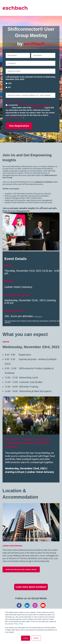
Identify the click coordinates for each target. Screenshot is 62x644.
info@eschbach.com (14, 118)
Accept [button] (26, 638)
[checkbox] (30, 85)
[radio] (30, 83)
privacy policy (38, 108)
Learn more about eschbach (31, 587)
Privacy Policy (18, 624)
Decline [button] (36, 638)
